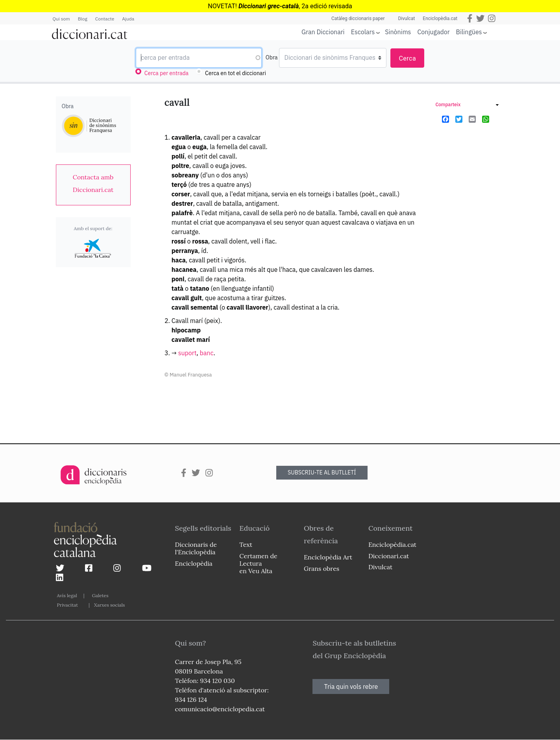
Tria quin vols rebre (351, 686)
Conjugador (433, 32)
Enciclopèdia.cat (440, 18)
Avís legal (67, 595)
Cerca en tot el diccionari (236, 73)
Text (246, 544)
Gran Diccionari (323, 32)
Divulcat (406, 18)
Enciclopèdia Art (328, 557)
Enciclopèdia (194, 563)
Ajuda (128, 19)
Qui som (61, 19)
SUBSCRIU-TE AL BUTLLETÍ (322, 472)
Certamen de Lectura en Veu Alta (258, 563)
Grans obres (322, 568)
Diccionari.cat (389, 556)
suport (188, 353)
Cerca (407, 58)
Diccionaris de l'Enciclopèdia (196, 548)
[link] (93, 183)
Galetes (100, 595)
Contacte (105, 19)
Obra (272, 57)
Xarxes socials (109, 605)
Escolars (363, 32)
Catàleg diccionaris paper (358, 18)
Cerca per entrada (166, 73)
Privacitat (67, 605)
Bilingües (469, 32)
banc (206, 353)
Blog (83, 19)
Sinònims (398, 32)
